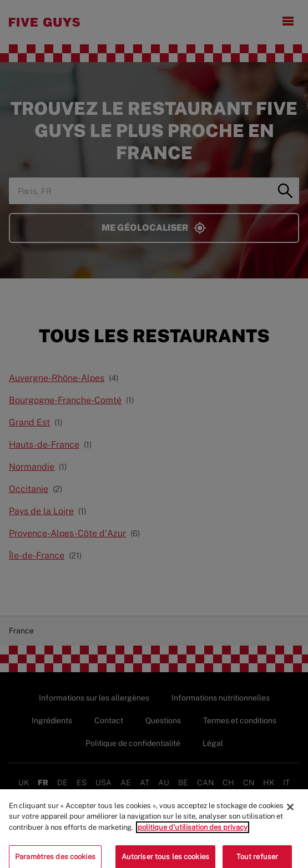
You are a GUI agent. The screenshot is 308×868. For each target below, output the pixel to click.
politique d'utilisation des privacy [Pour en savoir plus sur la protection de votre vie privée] (193, 832)
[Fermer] (290, 811)
